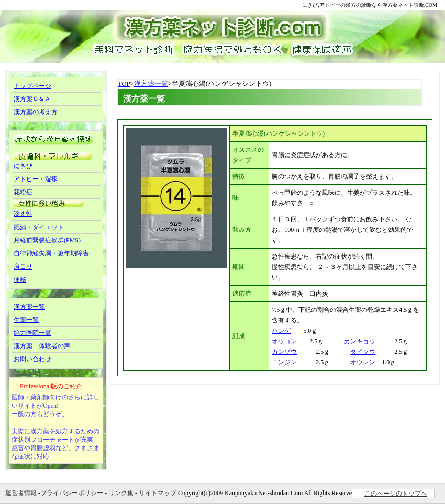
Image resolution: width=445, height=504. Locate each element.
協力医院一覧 (32, 333)
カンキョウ (360, 341)
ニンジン (284, 362)
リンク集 (121, 493)
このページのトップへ (396, 494)
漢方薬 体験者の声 (42, 346)
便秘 (20, 279)
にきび (23, 166)
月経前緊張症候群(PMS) (47, 240)
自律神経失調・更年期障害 (51, 253)
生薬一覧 (26, 320)
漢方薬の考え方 (36, 112)
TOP (124, 84)
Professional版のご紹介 (51, 386)
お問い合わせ (32, 359)
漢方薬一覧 (151, 84)
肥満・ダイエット (39, 227)
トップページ (32, 86)
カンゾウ (284, 352)
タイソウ (363, 352)
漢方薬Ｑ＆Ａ (32, 99)
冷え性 (23, 214)
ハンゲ (281, 331)
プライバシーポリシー (72, 493)
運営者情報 (21, 493)
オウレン (363, 362)
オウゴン (284, 341)
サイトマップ (158, 493)
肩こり (23, 266)
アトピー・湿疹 (36, 179)
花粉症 (23, 192)
